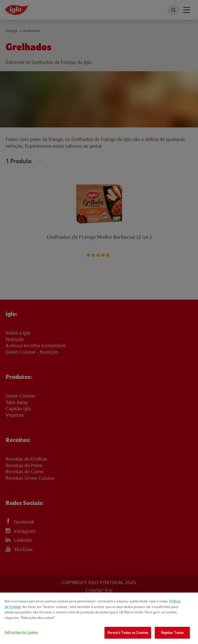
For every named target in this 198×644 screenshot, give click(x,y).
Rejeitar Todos (172, 633)
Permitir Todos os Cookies (128, 633)
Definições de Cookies (21, 632)
